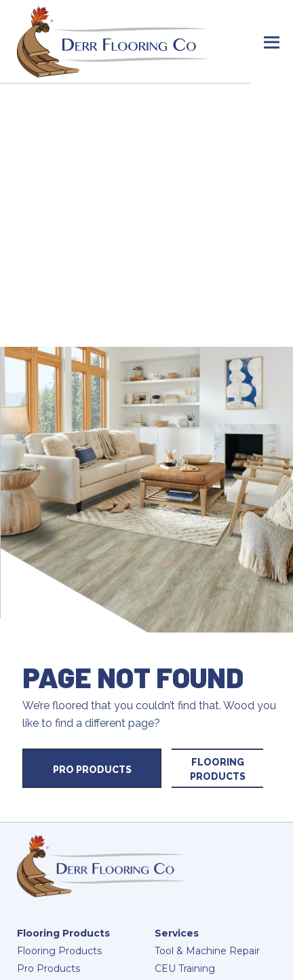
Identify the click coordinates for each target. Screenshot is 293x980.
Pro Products (92, 770)
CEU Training (185, 968)
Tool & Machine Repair (207, 951)
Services (177, 933)
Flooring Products (218, 769)
